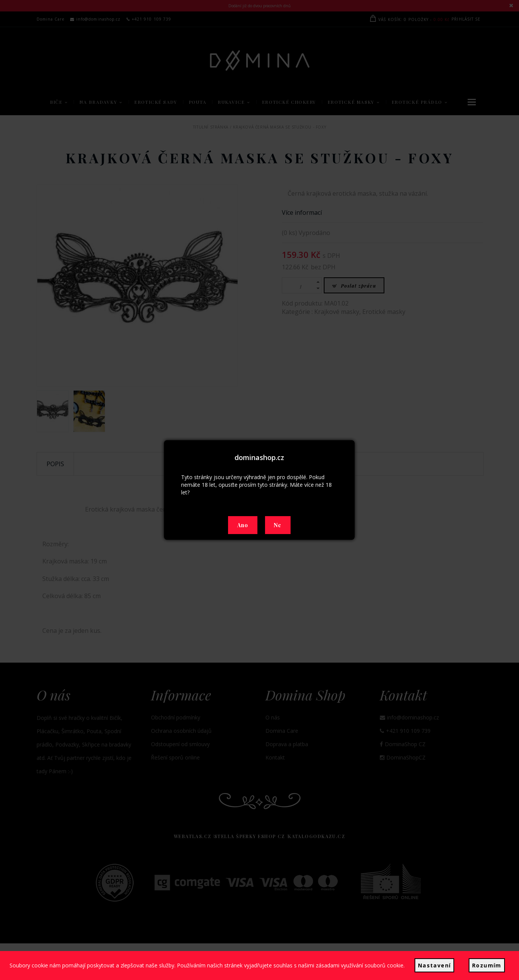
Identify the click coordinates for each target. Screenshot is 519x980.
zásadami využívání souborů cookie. (364, 969)
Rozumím (483, 969)
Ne (278, 525)
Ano (243, 525)
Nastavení (435, 969)
